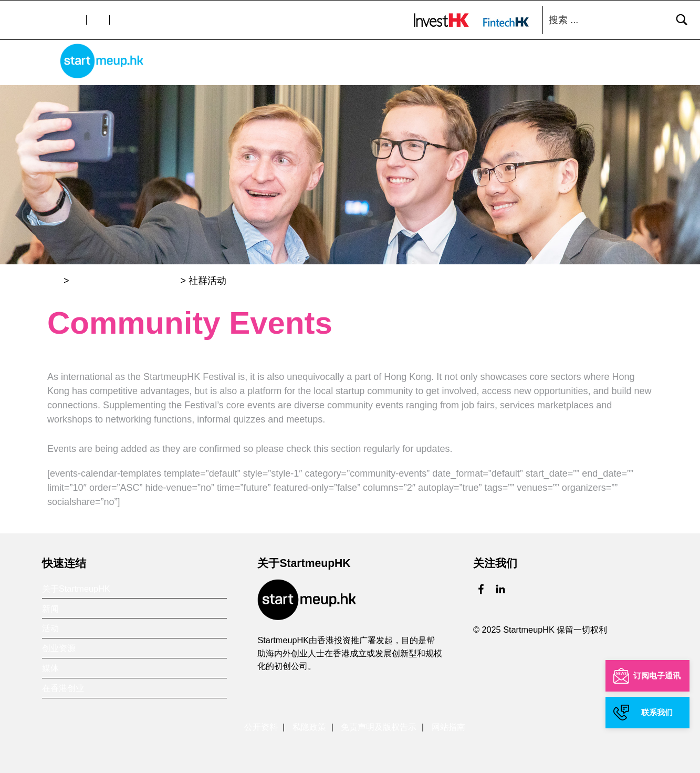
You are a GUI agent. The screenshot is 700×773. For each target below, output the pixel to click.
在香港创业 (616, 64)
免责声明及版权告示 (379, 725)
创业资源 (519, 64)
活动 (469, 64)
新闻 (434, 64)
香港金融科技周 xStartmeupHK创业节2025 (358, 64)
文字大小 (64, 20)
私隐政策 (309, 725)
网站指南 (448, 725)
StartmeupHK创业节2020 (125, 278)
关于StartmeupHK (249, 64)
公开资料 (261, 725)
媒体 (568, 64)
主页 (187, 64)
